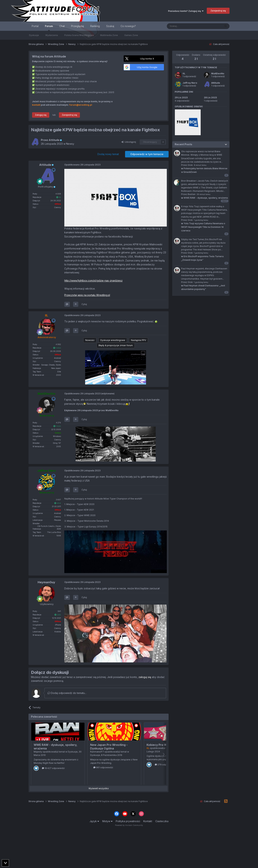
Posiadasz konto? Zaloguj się (186, 11)
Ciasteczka (162, 821)
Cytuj (84, 304)
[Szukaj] (185, 26)
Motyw (107, 821)
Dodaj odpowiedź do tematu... (67, 693)
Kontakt (148, 821)
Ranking (95, 26)
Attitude (216, 83)
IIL (184, 74)
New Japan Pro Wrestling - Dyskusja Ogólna (109, 747)
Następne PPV (138, 340)
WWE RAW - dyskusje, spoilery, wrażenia (205, 198)
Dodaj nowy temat (108, 154)
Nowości (90, 340)
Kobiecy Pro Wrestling (162, 745)
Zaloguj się (41, 115)
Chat (62, 26)
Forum (49, 28)
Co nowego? (128, 26)
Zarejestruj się (218, 11)
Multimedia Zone (109, 35)
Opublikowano (82, 165)
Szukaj (110, 26)
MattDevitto (218, 74)
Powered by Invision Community (129, 825)
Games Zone (131, 35)
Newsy (70, 144)
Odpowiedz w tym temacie (147, 154)
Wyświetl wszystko (99, 788)
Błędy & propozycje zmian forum (116, 345)
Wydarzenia (52, 35)
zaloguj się (145, 677)
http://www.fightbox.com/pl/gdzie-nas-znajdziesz (93, 281)
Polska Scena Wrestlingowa (79, 35)
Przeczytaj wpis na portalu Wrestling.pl (87, 295)
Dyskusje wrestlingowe (113, 340)
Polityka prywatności (128, 821)
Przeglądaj (77, 26)
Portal (35, 26)
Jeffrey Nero (190, 83)
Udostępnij (129, 142)
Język (94, 821)
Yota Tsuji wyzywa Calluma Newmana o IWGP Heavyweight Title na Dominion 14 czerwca (203, 227)
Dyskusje (34, 35)
